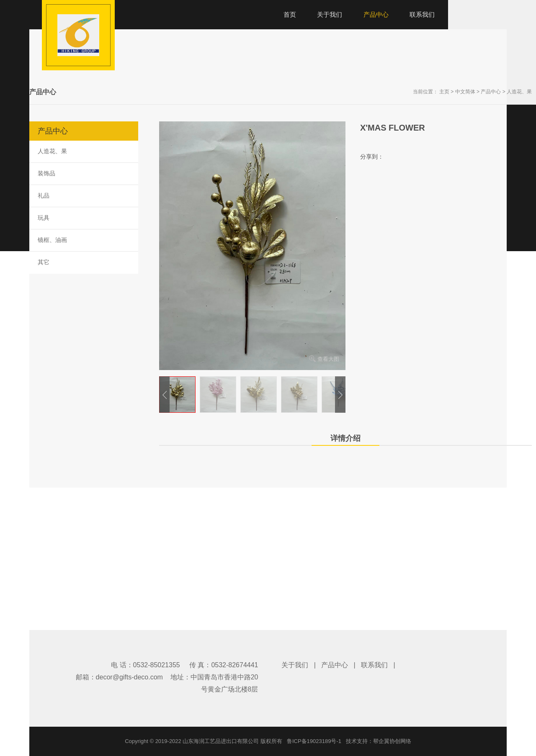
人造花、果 (519, 92)
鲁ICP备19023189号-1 (314, 741)
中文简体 (465, 92)
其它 (44, 262)
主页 (444, 92)
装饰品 (46, 173)
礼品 (44, 195)
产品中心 (491, 92)
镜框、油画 (52, 240)
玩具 (44, 218)
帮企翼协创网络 (392, 741)
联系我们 (374, 665)
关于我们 (295, 665)
